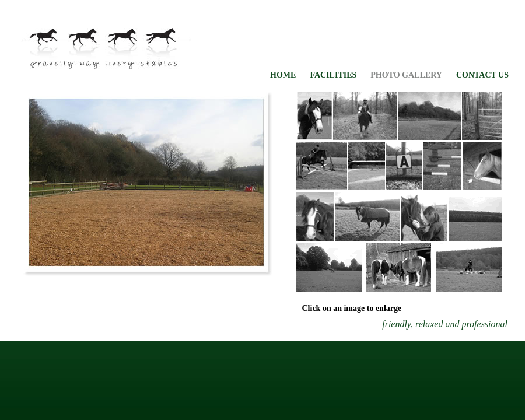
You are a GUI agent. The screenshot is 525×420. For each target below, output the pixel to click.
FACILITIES (333, 75)
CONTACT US (482, 75)
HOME (283, 75)
